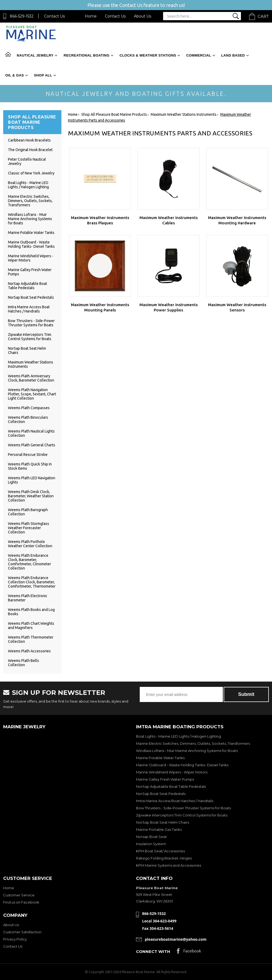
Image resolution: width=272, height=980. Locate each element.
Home (91, 16)
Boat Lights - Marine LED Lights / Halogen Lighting (28, 185)
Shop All (43, 75)
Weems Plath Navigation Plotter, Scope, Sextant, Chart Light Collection (32, 394)
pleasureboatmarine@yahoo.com (176, 939)
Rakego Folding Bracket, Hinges (164, 858)
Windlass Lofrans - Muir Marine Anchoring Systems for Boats (30, 219)
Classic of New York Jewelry (31, 173)
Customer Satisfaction (22, 932)
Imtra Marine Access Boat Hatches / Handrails (29, 309)
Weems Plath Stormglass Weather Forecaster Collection (29, 528)
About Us (143, 16)
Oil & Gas (15, 75)
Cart (263, 16)
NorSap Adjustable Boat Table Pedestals (27, 286)
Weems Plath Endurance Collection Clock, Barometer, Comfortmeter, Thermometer (32, 582)
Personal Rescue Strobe (28, 455)
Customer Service (19, 895)
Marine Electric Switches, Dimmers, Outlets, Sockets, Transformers (30, 201)
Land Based (233, 55)
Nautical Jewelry (35, 55)
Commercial (199, 55)
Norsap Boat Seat (151, 837)
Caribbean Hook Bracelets (29, 140)
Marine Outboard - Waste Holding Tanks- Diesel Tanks (31, 244)
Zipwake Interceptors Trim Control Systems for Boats (30, 337)
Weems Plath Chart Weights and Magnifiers (31, 626)
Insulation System (151, 844)
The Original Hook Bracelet (30, 150)
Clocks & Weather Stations (148, 55)
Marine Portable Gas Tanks (159, 829)
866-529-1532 (22, 16)
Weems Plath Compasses (29, 408)
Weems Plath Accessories (29, 651)
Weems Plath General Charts (32, 445)
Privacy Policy (15, 939)
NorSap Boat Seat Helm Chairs (163, 822)
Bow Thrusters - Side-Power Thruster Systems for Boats (31, 323)
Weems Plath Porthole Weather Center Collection (30, 544)
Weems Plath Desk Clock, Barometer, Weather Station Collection (31, 496)
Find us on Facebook (21, 902)
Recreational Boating (86, 55)
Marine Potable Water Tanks (31, 233)
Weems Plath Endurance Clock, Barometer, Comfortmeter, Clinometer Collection (29, 562)
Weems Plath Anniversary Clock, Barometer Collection (31, 378)
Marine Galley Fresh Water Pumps (165, 779)
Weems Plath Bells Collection (24, 663)
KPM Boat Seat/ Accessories (160, 851)
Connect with (153, 951)
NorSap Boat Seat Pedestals (31, 297)
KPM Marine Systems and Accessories (169, 865)
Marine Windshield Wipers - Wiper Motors (172, 772)
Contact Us (54, 16)
